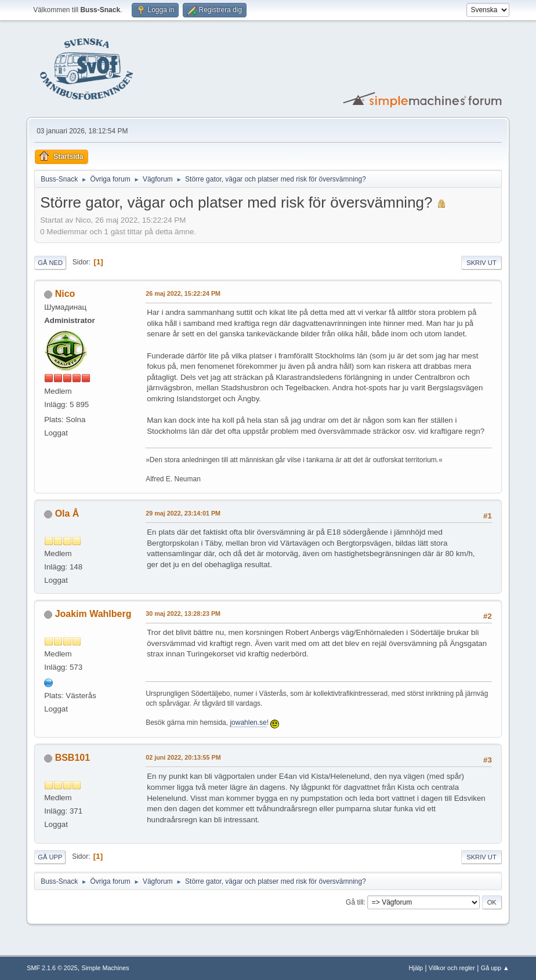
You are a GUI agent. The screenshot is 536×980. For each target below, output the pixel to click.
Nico (65, 294)
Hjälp (416, 968)
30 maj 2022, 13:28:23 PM (183, 614)
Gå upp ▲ (495, 968)
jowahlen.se (248, 723)
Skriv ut (481, 263)
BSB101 (73, 758)
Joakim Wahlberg (93, 614)
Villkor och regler (452, 968)
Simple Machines (106, 968)
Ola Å (67, 513)
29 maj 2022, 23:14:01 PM (183, 513)
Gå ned (50, 263)
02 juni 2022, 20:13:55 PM (183, 757)
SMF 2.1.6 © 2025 (52, 968)
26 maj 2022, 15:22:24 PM (183, 293)
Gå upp (50, 857)
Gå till (355, 902)
